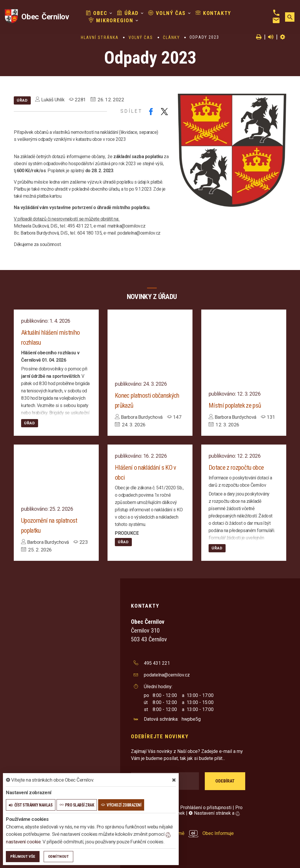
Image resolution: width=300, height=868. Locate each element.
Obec (97, 13)
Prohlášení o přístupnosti (206, 808)
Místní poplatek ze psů (235, 405)
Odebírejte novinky (160, 736)
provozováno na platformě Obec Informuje (182, 833)
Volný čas (167, 13)
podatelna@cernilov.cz (167, 675)
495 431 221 (157, 663)
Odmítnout (58, 856)
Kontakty (213, 13)
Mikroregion (111, 20)
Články (171, 37)
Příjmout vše (23, 856)
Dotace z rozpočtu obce (236, 468)
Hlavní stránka (100, 37)
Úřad (128, 13)
